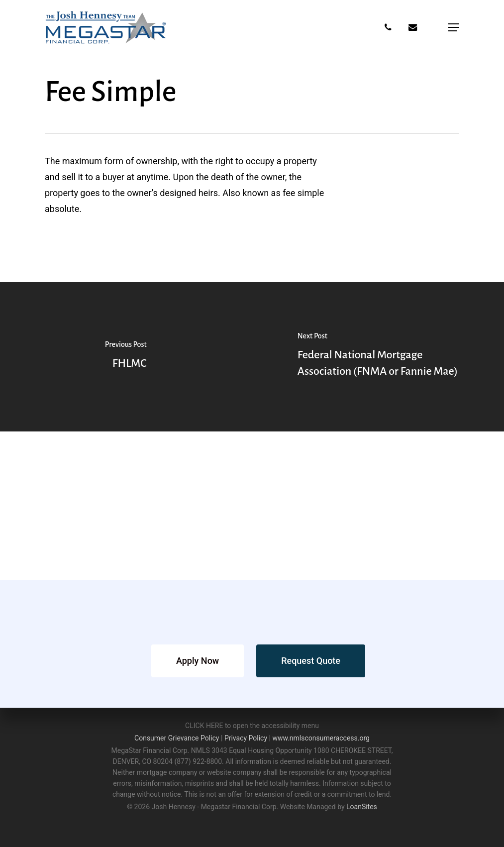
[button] (454, 27)
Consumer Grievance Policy (177, 738)
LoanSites (362, 807)
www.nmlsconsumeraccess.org (321, 738)
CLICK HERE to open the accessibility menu (252, 726)
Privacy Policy (246, 738)
